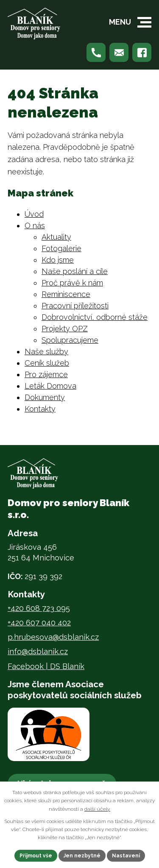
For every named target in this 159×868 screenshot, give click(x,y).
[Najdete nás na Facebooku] (142, 52)
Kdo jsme (58, 260)
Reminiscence (66, 294)
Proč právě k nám (72, 283)
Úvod (34, 214)
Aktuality (56, 237)
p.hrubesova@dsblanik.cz (53, 637)
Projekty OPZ (65, 329)
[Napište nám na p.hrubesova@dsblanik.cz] (119, 52)
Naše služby (46, 351)
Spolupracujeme (70, 340)
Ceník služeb (47, 363)
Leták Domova (50, 386)
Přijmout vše (36, 856)
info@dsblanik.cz (38, 651)
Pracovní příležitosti (75, 306)
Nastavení (126, 856)
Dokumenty (45, 397)
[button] (144, 22)
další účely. (97, 809)
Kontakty (40, 409)
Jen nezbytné (82, 856)
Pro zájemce (46, 374)
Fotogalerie (61, 248)
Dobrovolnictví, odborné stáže (95, 317)
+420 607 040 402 (39, 623)
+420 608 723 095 (39, 608)
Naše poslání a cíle (75, 271)
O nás (35, 225)
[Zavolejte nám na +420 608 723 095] (96, 52)
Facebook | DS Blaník (46, 666)
